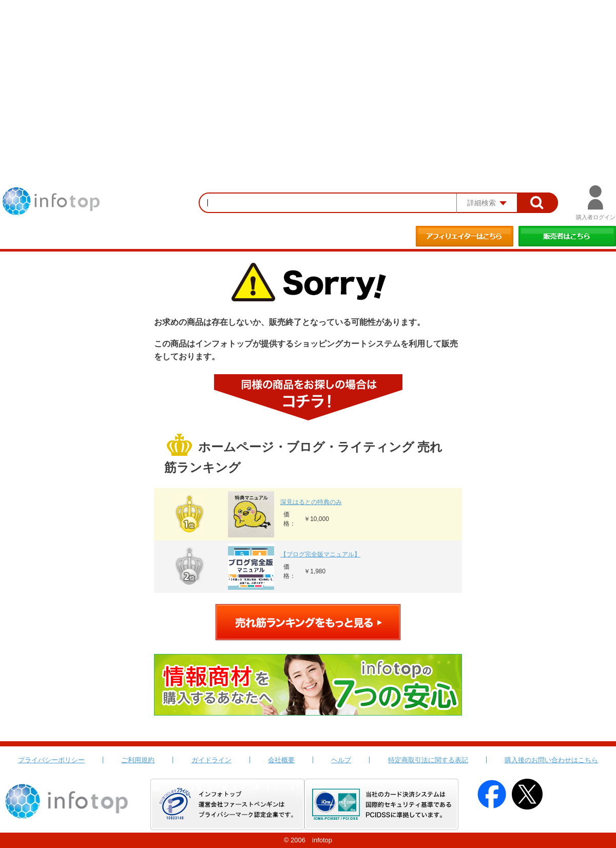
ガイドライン (211, 760)
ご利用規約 (138, 760)
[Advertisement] (308, 77)
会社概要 (281, 760)
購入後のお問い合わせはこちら (551, 760)
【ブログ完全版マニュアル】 (320, 554)
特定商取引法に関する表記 (428, 760)
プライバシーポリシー (51, 760)
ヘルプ (341, 760)
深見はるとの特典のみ (311, 502)
